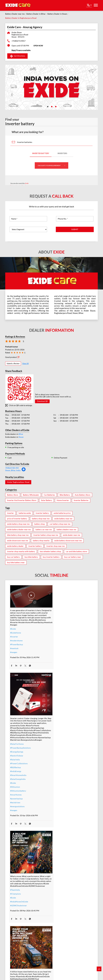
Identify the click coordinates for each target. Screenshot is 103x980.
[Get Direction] (24, 471)
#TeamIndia (15, 803)
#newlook (14, 647)
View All (25, 364)
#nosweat (14, 930)
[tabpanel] (51, 87)
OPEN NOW (38, 46)
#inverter (14, 635)
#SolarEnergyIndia (61, 693)
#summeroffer (16, 923)
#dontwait (14, 926)
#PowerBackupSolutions (64, 662)
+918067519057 (19, 41)
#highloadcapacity (61, 930)
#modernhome (16, 639)
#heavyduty (59, 910)
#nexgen (14, 650)
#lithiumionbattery (62, 705)
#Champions (15, 807)
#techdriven (59, 716)
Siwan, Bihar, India (13, 470)
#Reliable (58, 918)
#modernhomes (60, 926)
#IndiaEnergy (59, 685)
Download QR (42, 401)
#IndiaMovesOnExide (19, 815)
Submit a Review (13, 364)
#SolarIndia (59, 673)
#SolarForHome (60, 658)
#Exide (13, 627)
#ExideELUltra (60, 906)
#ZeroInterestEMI (18, 938)
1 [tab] (47, 106)
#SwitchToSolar (60, 669)
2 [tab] (51, 106)
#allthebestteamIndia (63, 812)
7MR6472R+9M (12, 468)
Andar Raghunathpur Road (18, 482)
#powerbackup (60, 712)
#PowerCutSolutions (62, 677)
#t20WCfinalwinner (19, 819)
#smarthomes (59, 709)
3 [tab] (56, 106)
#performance (60, 914)
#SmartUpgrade (17, 942)
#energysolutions (61, 720)
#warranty (15, 915)
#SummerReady (17, 934)
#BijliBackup (59, 681)
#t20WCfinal (59, 816)
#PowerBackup (17, 643)
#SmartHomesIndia (62, 689)
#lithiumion (59, 701)
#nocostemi (15, 919)
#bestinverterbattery (62, 922)
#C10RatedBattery (62, 933)
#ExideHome (16, 631)
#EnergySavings (60, 666)
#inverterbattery (17, 911)
